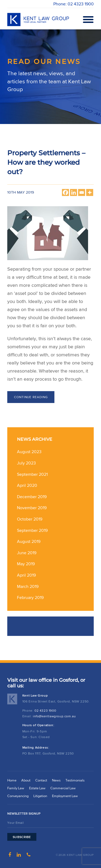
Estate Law (37, 788)
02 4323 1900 (45, 710)
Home (12, 780)
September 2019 (32, 530)
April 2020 (27, 485)
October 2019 (30, 519)
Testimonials (75, 780)
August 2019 (29, 541)
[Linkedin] (74, 192)
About (26, 780)
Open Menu (87, 20)
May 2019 (26, 564)
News (56, 780)
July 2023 (26, 463)
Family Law (16, 788)
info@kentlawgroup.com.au (54, 716)
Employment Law (65, 796)
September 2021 (32, 474)
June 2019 (27, 553)
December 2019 (32, 497)
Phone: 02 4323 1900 (74, 4)
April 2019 (26, 575)
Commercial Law (63, 788)
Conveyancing (18, 796)
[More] (90, 192)
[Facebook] (65, 192)
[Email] (82, 192)
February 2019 (30, 597)
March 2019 (28, 586)
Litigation (40, 796)
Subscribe (22, 837)
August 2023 (29, 452)
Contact (41, 780)
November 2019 (32, 508)
